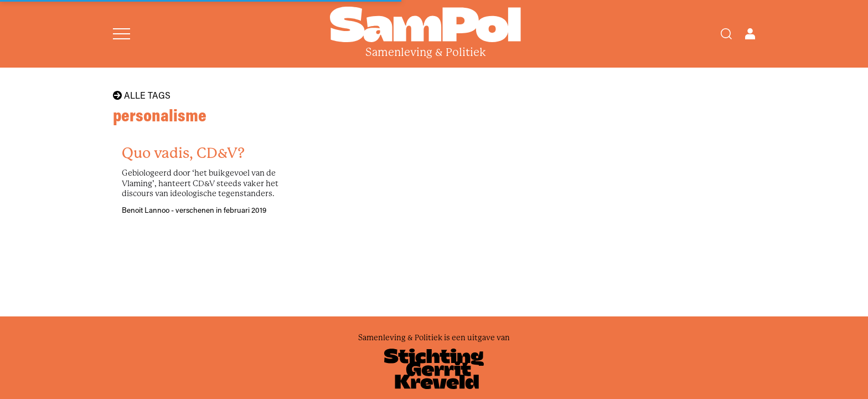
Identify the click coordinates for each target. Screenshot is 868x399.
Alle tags (142, 95)
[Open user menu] (750, 34)
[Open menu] (122, 34)
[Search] (726, 34)
